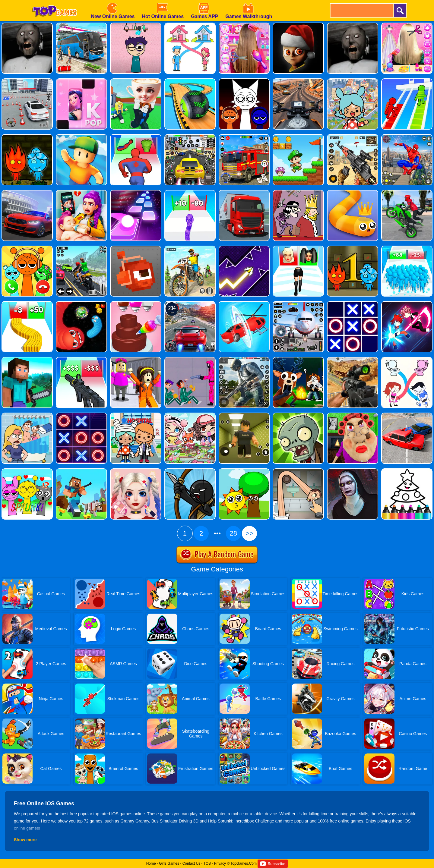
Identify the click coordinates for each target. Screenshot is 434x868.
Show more (25, 840)
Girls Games (169, 863)
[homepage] (54, 2)
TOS (207, 863)
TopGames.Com (244, 863)
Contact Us (191, 863)
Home (151, 863)
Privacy (220, 863)
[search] (361, 11)
